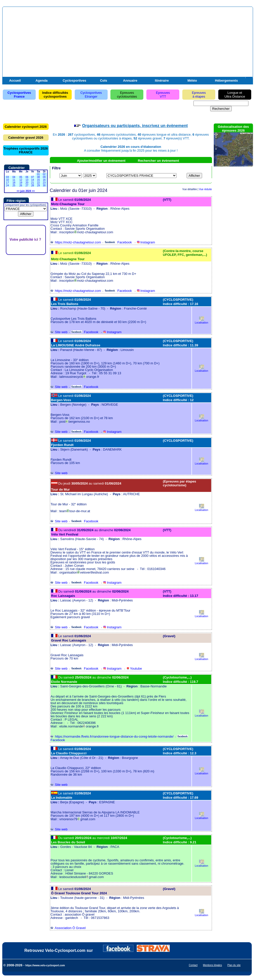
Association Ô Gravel (68, 928)
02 (44, 174)
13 (27, 180)
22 (38, 183)
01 (38, 174)
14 (33, 180)
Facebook (118, 242)
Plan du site (234, 965)
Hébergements (226, 81)
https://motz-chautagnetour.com (76, 242)
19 (21, 183)
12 (21, 180)
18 (14, 183)
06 (27, 177)
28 (33, 185)
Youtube (134, 669)
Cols (104, 81)
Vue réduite (206, 189)
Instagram (146, 242)
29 (38, 185)
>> (33, 191)
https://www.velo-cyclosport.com (45, 965)
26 (21, 185)
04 (14, 177)
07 (33, 177)
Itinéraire (162, 81)
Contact (193, 965)
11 (14, 180)
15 (38, 180)
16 (44, 180)
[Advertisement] (192, 45)
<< (18, 191)
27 (27, 185)
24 (7, 185)
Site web (59, 332)
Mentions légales (212, 965)
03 (7, 177)
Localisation (201, 321)
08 (38, 177)
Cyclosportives (74, 81)
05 (21, 177)
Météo (192, 81)
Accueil (15, 81)
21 (33, 183)
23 (44, 183)
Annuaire (130, 81)
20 (27, 183)
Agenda (42, 81)
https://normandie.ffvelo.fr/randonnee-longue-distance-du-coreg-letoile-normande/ (112, 736)
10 (7, 180)
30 (44, 185)
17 (7, 183)
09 (44, 177)
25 (14, 185)
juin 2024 (26, 191)
